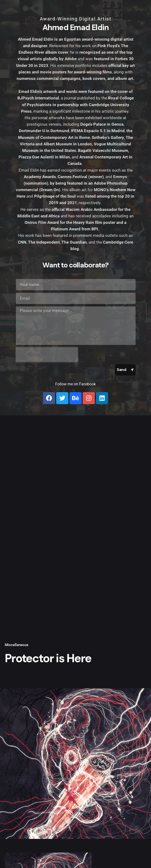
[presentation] (47, 355)
